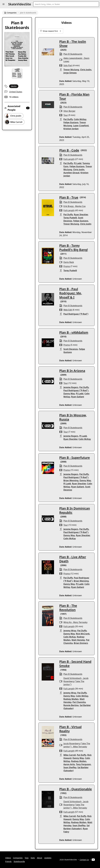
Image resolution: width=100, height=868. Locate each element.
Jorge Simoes (70, 73)
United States (16, 92)
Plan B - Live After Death (73, 559)
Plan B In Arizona (72, 371)
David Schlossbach (72, 678)
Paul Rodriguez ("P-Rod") (76, 314)
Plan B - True (69, 197)
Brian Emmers (81, 643)
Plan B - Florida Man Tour (74, 96)
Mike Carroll (70, 755)
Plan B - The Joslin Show (73, 44)
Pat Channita (79, 702)
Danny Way (69, 394)
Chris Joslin (86, 70)
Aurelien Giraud (71, 173)
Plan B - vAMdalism (74, 332)
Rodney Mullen (71, 699)
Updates (48, 858)
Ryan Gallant (78, 397)
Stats (33, 858)
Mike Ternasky (80, 747)
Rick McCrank (83, 634)
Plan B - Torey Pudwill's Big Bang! (74, 248)
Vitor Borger (69, 111)
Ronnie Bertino (71, 705)
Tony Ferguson (83, 764)
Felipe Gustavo (71, 122)
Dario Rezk (69, 262)
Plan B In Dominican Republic (75, 510)
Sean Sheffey (70, 767)
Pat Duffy (68, 119)
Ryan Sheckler (81, 215)
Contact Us (84, 860)
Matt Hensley (78, 640)
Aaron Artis (69, 764)
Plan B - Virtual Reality (70, 729)
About (40, 858)
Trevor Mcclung (71, 70)
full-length (69, 159)
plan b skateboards (73, 54)
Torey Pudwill (70, 218)
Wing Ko (67, 622)
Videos (8, 858)
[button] (4, 4)
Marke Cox (80, 206)
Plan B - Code (69, 150)
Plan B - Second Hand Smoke (75, 664)
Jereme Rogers (71, 387)
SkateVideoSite (20, 4)
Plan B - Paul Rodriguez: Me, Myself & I (71, 293)
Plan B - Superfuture (74, 457)
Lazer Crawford (81, 126)
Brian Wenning (71, 480)
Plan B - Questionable (76, 789)
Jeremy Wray (70, 631)
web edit (68, 310)
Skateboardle (19, 861)
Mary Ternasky (80, 622)
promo (67, 266)
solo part (68, 65)
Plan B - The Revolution (68, 608)
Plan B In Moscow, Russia (73, 417)
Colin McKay (80, 119)
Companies (10, 13)
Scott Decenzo (71, 349)
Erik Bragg (68, 206)
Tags (27, 858)
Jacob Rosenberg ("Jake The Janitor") (76, 681)
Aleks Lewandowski (73, 58)
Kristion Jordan (71, 129)
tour (66, 115)
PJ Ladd (78, 163)
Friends (8, 861)
